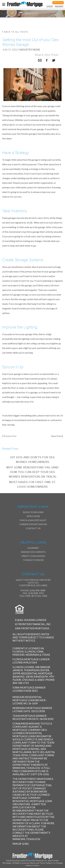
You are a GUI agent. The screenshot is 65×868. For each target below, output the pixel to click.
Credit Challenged (33, 556)
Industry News (30, 50)
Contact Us (33, 528)
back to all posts (15, 32)
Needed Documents (33, 552)
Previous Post (9, 436)
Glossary (33, 548)
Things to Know (33, 560)
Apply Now (33, 516)
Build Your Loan (33, 512)
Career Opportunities (33, 524)
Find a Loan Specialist (33, 520)
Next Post (57, 436)
